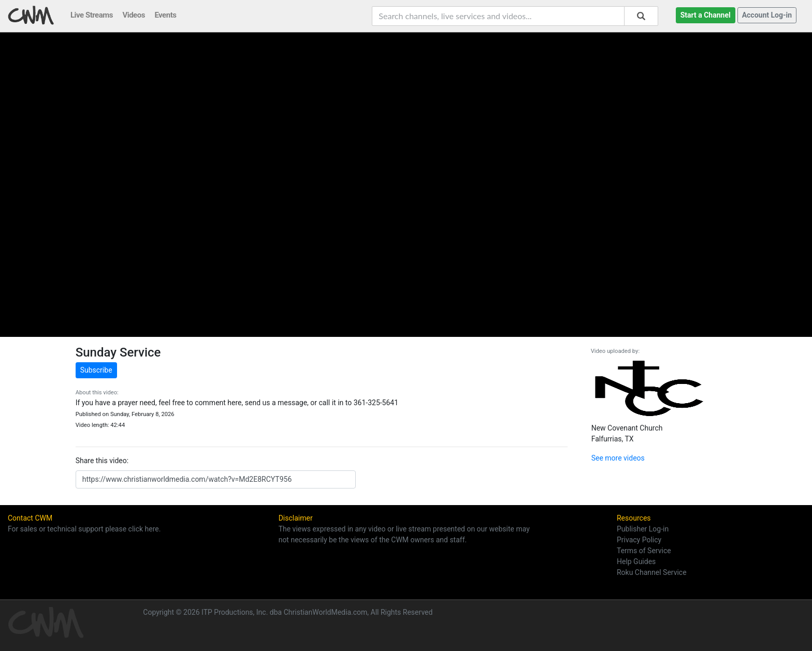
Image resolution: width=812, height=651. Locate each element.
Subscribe (96, 370)
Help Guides (636, 561)
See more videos (618, 458)
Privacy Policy (639, 540)
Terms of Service (644, 551)
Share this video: (102, 461)
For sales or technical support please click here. (84, 529)
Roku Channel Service (652, 572)
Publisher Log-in (643, 529)
